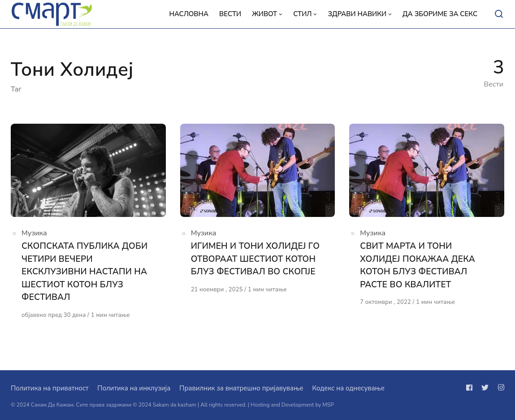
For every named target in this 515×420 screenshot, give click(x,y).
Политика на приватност (50, 388)
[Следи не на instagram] (499, 388)
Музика (34, 233)
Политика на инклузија (134, 388)
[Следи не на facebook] (471, 388)
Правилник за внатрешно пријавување (241, 388)
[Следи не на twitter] (485, 388)
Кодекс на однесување (348, 388)
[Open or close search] (499, 14)
